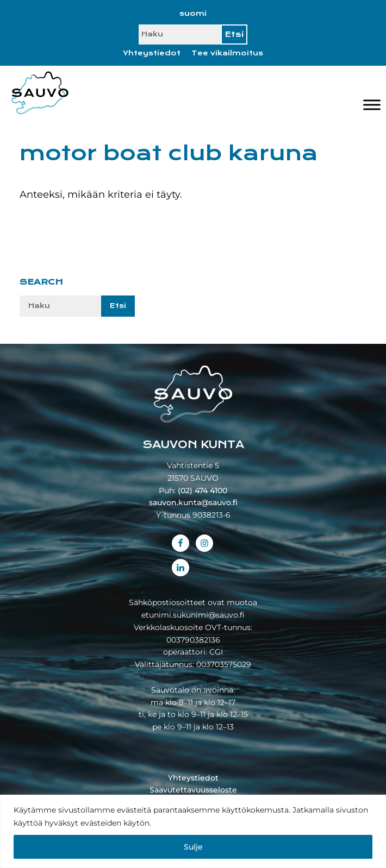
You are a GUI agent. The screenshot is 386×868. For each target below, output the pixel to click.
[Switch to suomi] (193, 14)
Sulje (193, 847)
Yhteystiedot (152, 53)
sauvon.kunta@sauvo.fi (193, 502)
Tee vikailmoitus (227, 53)
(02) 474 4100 (203, 490)
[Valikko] (372, 105)
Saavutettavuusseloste (193, 790)
